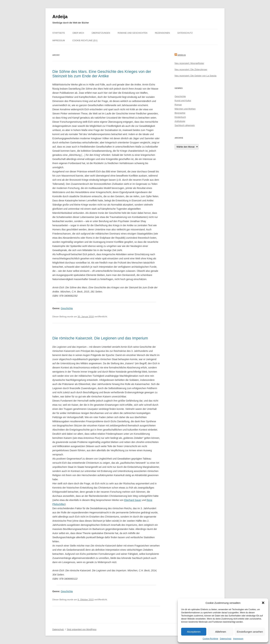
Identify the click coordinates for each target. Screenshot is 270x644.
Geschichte (67, 308)
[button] (263, 603)
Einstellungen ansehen (250, 632)
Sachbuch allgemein (185, 125)
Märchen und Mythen (185, 109)
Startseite (59, 33)
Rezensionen (162, 33)
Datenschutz (226, 639)
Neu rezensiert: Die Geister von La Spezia (196, 76)
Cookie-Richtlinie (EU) (85, 41)
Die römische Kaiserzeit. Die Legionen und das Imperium (100, 338)
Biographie (180, 113)
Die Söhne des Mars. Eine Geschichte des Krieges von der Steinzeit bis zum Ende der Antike (102, 74)
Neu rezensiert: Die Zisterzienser (191, 69)
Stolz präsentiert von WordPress (82, 630)
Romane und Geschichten (133, 33)
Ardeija (60, 17)
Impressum (238, 639)
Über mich (78, 33)
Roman (178, 105)
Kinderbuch (180, 117)
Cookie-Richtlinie (210, 639)
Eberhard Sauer (133, 500)
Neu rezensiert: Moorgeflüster (189, 63)
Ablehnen (220, 632)
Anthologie (180, 121)
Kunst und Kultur (183, 101)
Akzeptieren (194, 632)
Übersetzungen (101, 33)
